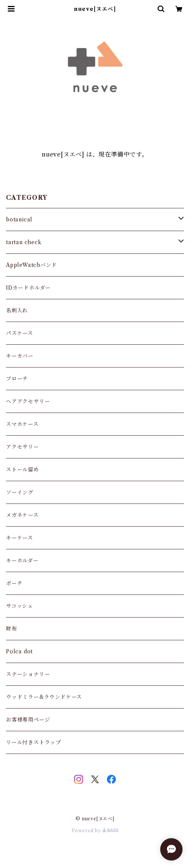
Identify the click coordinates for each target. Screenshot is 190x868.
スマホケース (22, 424)
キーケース (20, 538)
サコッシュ (20, 606)
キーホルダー (22, 561)
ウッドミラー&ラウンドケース (44, 697)
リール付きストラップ (34, 742)
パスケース (20, 333)
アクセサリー (23, 447)
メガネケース (22, 515)
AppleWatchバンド (31, 265)
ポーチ (14, 583)
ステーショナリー (28, 674)
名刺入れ (17, 310)
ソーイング (20, 492)
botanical (19, 220)
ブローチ (17, 379)
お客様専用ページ (28, 720)
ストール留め (23, 470)
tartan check (24, 242)
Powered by (95, 831)
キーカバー (20, 356)
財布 (12, 629)
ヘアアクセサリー (28, 401)
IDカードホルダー (28, 288)
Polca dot (19, 651)
